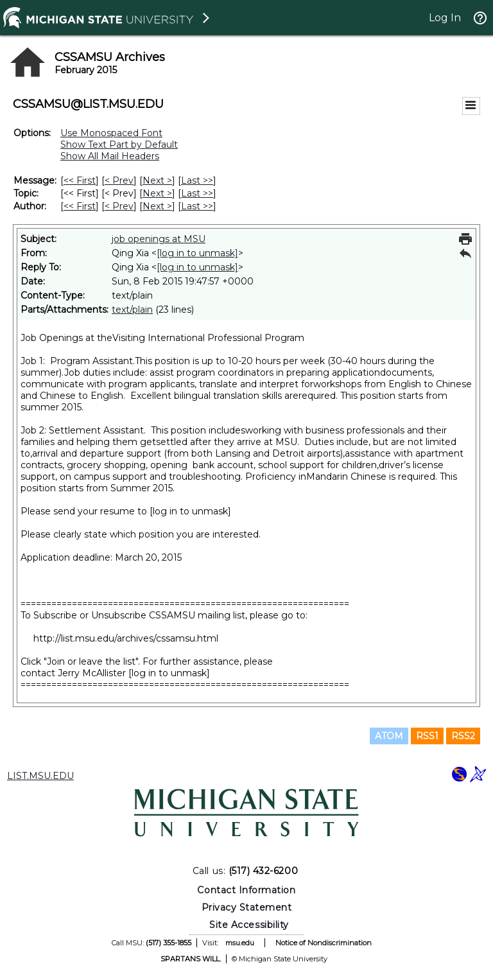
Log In (445, 18)
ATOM (389, 736)
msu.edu (240, 943)
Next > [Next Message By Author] (157, 206)
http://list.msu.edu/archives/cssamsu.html (126, 638)
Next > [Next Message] (157, 180)
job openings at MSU (159, 239)
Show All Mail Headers (110, 156)
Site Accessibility (249, 925)
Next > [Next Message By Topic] (157, 193)
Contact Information (246, 890)
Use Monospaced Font (111, 133)
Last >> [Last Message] (197, 180)
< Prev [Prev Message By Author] (119, 206)
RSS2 (463, 736)
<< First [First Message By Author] (80, 206)
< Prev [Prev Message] (119, 180)
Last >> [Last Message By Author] (197, 206)
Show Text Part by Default (119, 144)
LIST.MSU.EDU (40, 776)
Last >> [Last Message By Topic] (197, 193)
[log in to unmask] (197, 253)
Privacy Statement (247, 907)
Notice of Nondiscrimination (324, 943)
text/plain (132, 310)
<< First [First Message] (80, 180)
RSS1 (427, 736)
